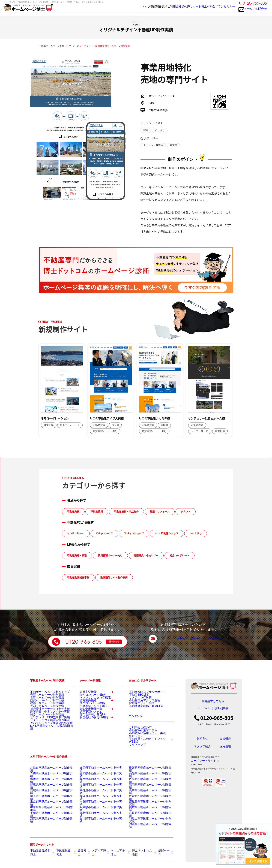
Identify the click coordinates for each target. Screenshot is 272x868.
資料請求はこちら (213, 701)
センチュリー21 (76, 534)
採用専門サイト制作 (139, 709)
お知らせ (202, 741)
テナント (186, 512)
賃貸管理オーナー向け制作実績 (45, 718)
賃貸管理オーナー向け (110, 556)
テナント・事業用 (153, 145)
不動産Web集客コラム (140, 739)
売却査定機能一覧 (98, 731)
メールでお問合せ (253, 11)
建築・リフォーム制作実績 (43, 709)
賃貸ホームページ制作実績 (43, 700)
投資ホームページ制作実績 (43, 705)
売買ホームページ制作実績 (43, 696)
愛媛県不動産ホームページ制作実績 (146, 781)
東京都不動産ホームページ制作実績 (47, 808)
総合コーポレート (180, 556)
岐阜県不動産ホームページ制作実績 (97, 790)
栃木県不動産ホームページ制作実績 (47, 790)
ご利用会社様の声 (165, 9)
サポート (184, 9)
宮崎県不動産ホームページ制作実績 (146, 817)
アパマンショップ (134, 534)
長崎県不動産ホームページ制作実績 (146, 799)
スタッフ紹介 (202, 749)
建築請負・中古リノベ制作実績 (45, 722)
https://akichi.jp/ (159, 110)
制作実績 (145, 9)
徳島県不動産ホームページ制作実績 (97, 817)
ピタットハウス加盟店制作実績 (45, 736)
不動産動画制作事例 (78, 578)
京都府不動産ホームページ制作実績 (97, 799)
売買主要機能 (98, 693)
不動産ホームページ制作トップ (45, 692)
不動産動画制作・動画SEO (142, 714)
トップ (122, 9)
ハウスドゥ (196, 534)
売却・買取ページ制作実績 (43, 714)
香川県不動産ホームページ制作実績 (97, 821)
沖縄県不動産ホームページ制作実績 (146, 825)
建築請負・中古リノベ (146, 556)
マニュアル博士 (113, 851)
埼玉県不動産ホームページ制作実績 (47, 803)
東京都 (173, 145)
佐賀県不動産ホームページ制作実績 (146, 803)
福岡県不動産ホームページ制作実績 (146, 795)
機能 (133, 9)
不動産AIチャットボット (91, 722)
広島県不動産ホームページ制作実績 (146, 790)
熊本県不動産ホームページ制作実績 (146, 812)
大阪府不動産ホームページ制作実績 (97, 803)
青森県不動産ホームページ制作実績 (47, 786)
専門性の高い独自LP (89, 741)
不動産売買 (73, 512)
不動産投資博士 (63, 851)
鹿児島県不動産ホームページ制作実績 (147, 808)
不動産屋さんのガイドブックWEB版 (148, 752)
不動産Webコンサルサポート (143, 692)
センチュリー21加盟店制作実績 (45, 731)
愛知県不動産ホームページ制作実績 (97, 786)
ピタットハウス (104, 534)
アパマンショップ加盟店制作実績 (46, 740)
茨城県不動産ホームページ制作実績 (47, 799)
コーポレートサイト (202, 763)
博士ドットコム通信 (135, 851)
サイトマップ (135, 757)
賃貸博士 (79, 851)
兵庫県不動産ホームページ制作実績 (97, 812)
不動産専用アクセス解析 (141, 705)
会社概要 (225, 741)
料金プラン (212, 9)
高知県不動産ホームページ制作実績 (146, 786)
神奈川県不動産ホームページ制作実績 (48, 812)
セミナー (228, 9)
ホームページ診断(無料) (213, 711)
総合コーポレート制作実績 (43, 727)
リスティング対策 (138, 700)
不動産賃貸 (97, 512)
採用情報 (225, 749)
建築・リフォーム (160, 512)
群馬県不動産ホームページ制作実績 (47, 795)
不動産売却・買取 (77, 556)
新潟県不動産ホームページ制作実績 (47, 821)
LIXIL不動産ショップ (167, 534)
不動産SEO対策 (137, 696)
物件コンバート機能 (89, 699)
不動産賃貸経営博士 (41, 851)
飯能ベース (155, 851)
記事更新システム (88, 737)
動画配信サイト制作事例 (114, 578)
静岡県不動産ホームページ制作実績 (97, 781)
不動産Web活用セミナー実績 (143, 743)
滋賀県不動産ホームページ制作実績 (97, 795)
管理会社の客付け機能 (98, 749)
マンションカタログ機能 (91, 704)
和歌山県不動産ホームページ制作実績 (147, 821)
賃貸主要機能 (98, 712)
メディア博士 (95, 851)
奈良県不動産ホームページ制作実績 (97, 808)
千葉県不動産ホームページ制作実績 (47, 817)
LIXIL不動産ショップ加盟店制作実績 (47, 745)
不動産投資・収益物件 (126, 512)
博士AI (197, 9)
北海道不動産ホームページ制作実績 (47, 781)
